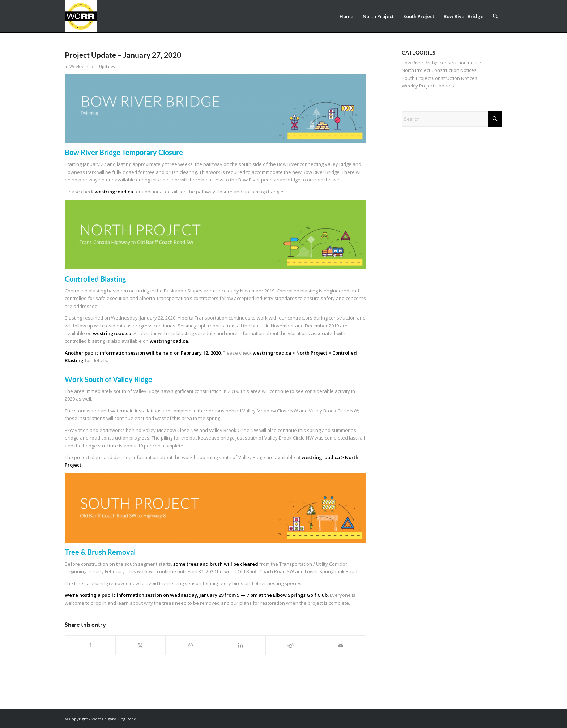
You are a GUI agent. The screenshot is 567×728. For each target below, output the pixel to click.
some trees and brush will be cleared (216, 564)
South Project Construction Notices (440, 78)
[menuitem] (346, 16)
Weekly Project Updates (92, 67)
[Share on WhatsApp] (191, 645)
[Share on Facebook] (90, 645)
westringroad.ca (114, 192)
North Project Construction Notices (439, 70)
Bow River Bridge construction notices (443, 63)
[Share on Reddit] (291, 645)
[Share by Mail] (341, 645)
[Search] (495, 16)
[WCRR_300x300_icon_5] (81, 16)
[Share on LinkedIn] (241, 645)
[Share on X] (141, 645)
